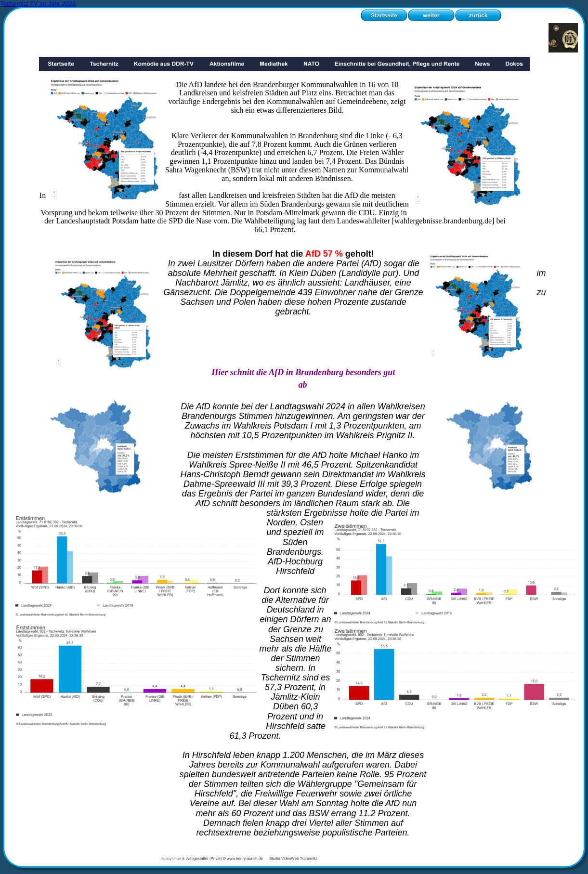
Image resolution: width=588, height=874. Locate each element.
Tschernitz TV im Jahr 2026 (38, 4)
